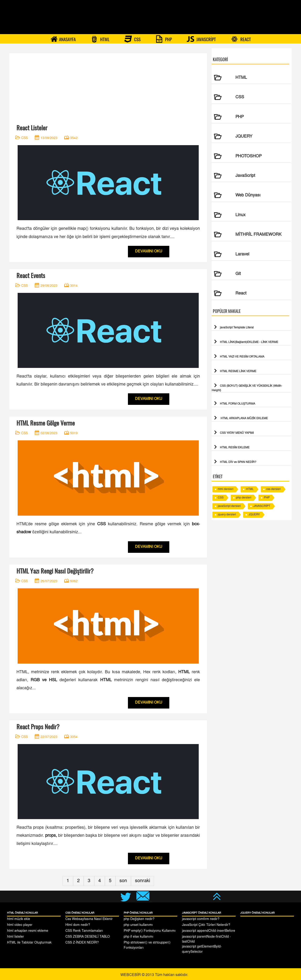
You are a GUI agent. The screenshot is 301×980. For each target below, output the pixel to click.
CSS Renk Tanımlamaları (84, 931)
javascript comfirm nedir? (201, 919)
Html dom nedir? (78, 925)
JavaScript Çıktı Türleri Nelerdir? (206, 925)
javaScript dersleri (229, 506)
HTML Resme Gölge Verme (46, 423)
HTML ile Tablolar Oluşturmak (29, 943)
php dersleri (244, 498)
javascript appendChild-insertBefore (209, 931)
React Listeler (32, 128)
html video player (20, 925)
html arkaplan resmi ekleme (28, 931)
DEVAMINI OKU (149, 251)
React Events (31, 276)
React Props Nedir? (38, 727)
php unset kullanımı (138, 925)
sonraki (143, 881)
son (123, 881)
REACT (241, 39)
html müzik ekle (19, 919)
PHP (164, 39)
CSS (133, 39)
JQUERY (254, 515)
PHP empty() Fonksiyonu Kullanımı (150, 931)
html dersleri (226, 489)
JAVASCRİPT (201, 39)
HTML (100, 39)
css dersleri (273, 489)
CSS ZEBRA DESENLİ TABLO (88, 937)
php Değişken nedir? (139, 919)
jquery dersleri (227, 515)
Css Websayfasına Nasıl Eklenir (89, 919)
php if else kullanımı (139, 937)
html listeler (16, 937)
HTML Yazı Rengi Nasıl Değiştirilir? (55, 571)
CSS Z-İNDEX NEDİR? (82, 943)
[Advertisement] (108, 86)
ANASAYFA (63, 39)
